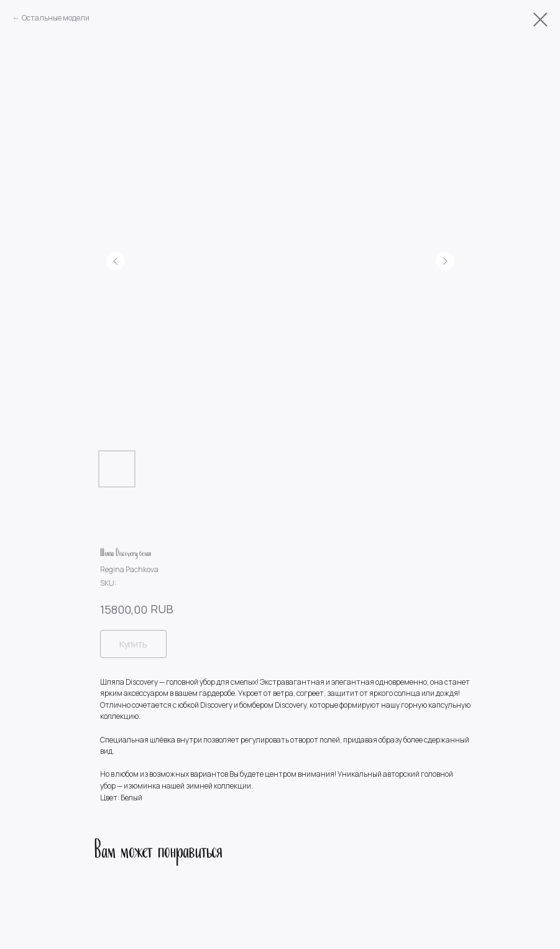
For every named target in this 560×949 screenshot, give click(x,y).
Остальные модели (56, 18)
